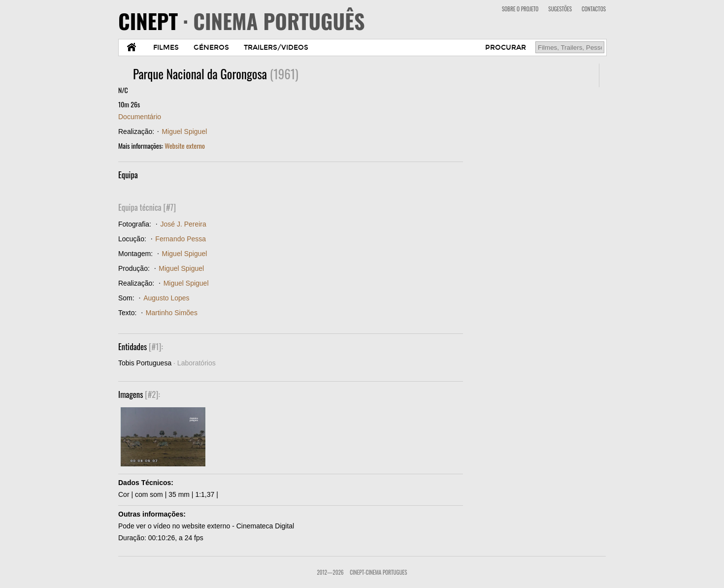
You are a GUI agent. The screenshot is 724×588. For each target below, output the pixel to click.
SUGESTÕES (560, 9)
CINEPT (242, 21)
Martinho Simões (172, 313)
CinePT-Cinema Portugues (378, 572)
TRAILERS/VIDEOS (276, 48)
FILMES (166, 48)
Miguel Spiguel (184, 131)
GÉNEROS (211, 48)
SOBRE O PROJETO (520, 9)
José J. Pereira (183, 224)
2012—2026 (330, 572)
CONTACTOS (594, 9)
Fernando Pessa (181, 239)
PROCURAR (506, 48)
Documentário (140, 117)
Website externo (185, 146)
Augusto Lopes (166, 298)
